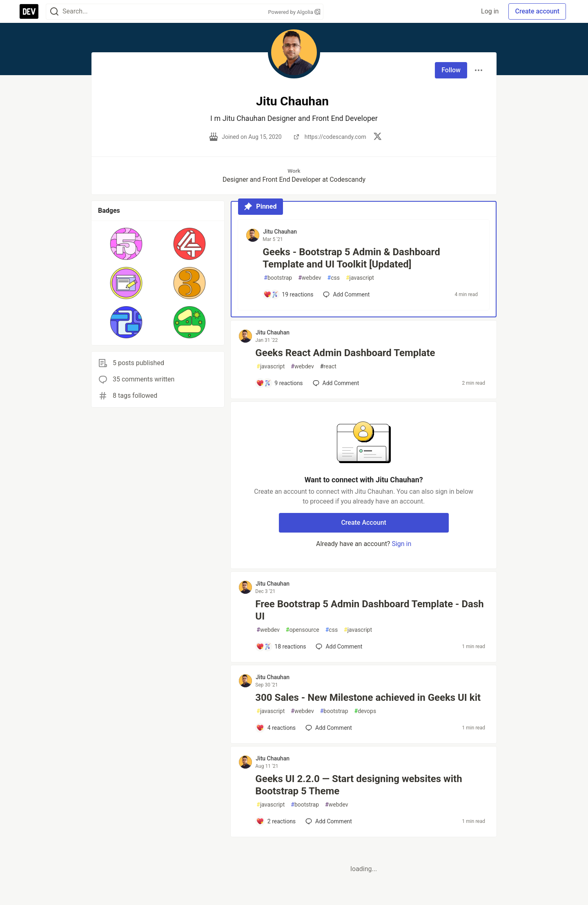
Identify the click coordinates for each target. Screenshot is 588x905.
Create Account (364, 523)
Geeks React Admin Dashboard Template (345, 353)
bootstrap (278, 278)
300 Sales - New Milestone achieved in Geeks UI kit (368, 698)
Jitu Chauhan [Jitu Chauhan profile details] (280, 232)
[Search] (54, 12)
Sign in (401, 544)
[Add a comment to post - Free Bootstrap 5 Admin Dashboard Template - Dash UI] (281, 646)
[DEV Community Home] (29, 11)
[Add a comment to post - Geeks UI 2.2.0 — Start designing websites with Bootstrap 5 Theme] (276, 821)
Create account (537, 11)
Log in (490, 11)
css (334, 278)
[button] (126, 244)
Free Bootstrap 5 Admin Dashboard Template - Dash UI (369, 610)
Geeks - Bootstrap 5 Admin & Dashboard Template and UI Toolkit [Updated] (351, 258)
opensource (303, 630)
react (328, 367)
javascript (360, 278)
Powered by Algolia (294, 12)
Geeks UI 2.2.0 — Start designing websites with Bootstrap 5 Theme (359, 785)
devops (365, 711)
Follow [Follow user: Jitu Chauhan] (451, 70)
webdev (310, 278)
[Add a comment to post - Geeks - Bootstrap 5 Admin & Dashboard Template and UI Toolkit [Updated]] (288, 294)
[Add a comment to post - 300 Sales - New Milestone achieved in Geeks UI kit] (276, 728)
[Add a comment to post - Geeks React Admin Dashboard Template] (279, 383)
